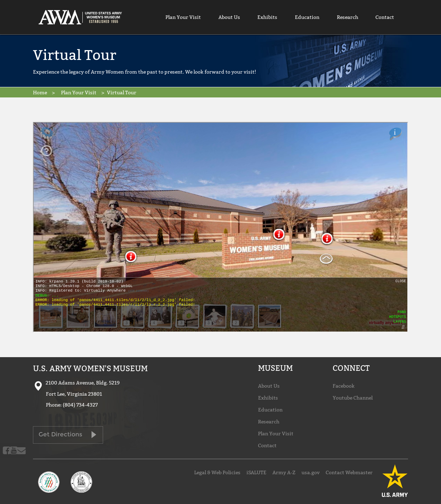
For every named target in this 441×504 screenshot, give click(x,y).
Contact (385, 17)
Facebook (344, 386)
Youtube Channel (353, 398)
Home (40, 93)
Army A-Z (284, 472)
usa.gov (311, 472)
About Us (229, 17)
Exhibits (267, 17)
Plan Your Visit (183, 17)
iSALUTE (256, 472)
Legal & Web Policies (217, 472)
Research (348, 17)
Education (307, 17)
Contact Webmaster (349, 472)
